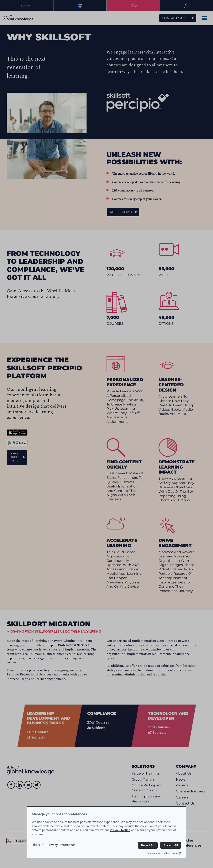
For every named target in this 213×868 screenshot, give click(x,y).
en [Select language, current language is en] (38, 845)
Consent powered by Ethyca (164, 853)
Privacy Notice (120, 830)
